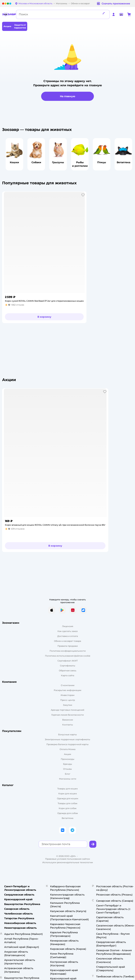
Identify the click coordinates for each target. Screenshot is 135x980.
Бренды (68, 764)
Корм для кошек (68, 794)
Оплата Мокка (67, 749)
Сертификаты (68, 666)
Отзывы (67, 769)
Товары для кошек (67, 789)
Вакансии (68, 720)
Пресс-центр (68, 700)
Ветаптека (67, 818)
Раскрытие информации (67, 690)
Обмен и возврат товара (67, 641)
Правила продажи (68, 646)
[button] (83, 195)
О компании (68, 685)
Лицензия (68, 626)
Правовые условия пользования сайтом (68, 859)
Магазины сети (68, 779)
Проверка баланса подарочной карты (67, 744)
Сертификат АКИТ (68, 661)
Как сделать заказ (68, 631)
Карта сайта (68, 675)
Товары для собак (67, 803)
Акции (67, 754)
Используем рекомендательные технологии (68, 862)
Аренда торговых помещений (67, 710)
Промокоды (68, 759)
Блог (68, 774)
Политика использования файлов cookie (68, 656)
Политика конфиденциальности (68, 651)
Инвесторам (68, 695)
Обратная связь (68, 671)
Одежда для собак (68, 813)
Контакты (68, 725)
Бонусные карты (67, 734)
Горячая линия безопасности (67, 715)
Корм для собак (68, 808)
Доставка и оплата (68, 636)
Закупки (67, 705)
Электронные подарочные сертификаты (67, 739)
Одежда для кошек (68, 798)
